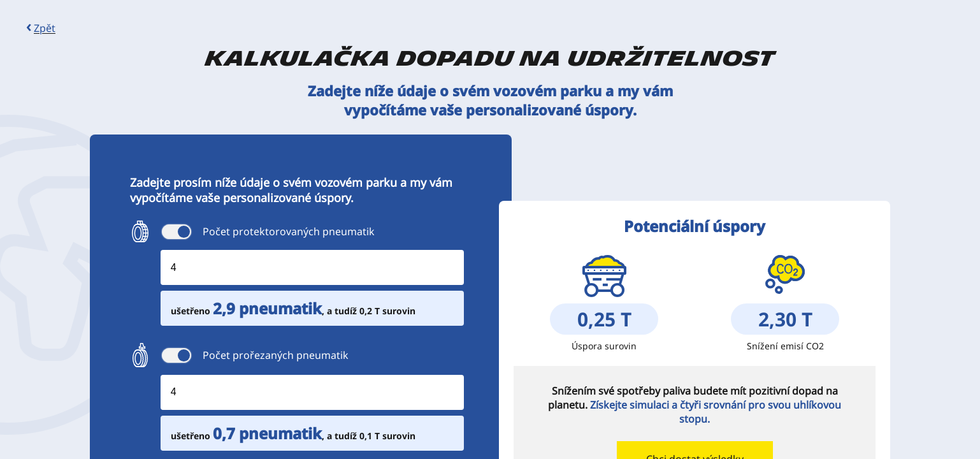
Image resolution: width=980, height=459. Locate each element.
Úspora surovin (604, 346)
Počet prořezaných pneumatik (276, 355)
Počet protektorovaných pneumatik (289, 231)
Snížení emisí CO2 (785, 346)
